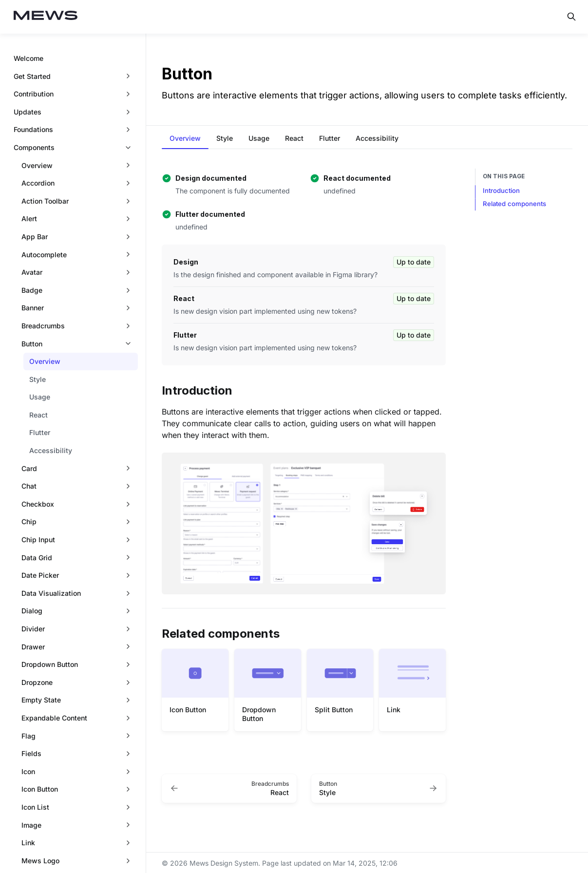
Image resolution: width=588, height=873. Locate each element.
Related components (514, 204)
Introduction (501, 190)
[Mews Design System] (46, 17)
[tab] (185, 139)
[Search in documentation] (571, 17)
